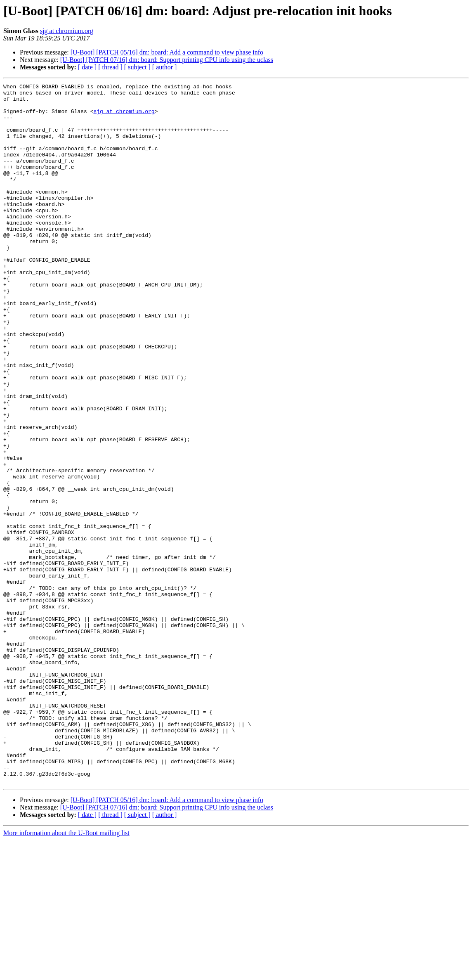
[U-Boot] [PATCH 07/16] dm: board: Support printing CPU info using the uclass (167, 60)
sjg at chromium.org (67, 31)
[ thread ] (110, 67)
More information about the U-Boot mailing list (66, 973)
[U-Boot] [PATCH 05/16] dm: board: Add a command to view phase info (167, 52)
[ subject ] (137, 67)
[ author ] (165, 67)
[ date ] (87, 67)
